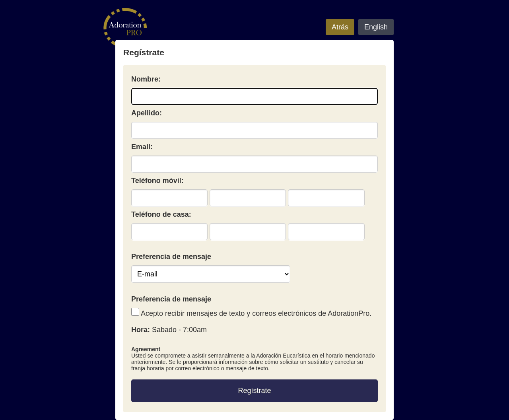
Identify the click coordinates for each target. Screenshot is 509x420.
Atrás (340, 27)
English (376, 27)
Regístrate (254, 391)
